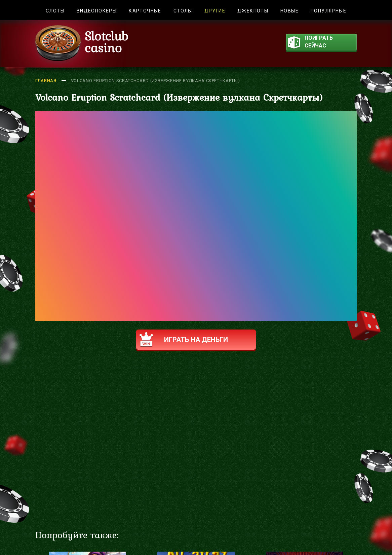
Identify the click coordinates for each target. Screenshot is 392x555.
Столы (183, 11)
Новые (289, 11)
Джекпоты (253, 11)
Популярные (328, 11)
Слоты (55, 11)
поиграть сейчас (310, 43)
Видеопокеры (97, 11)
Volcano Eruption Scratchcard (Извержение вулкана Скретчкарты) (155, 81)
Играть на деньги (184, 339)
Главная (46, 81)
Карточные (145, 11)
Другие (215, 11)
